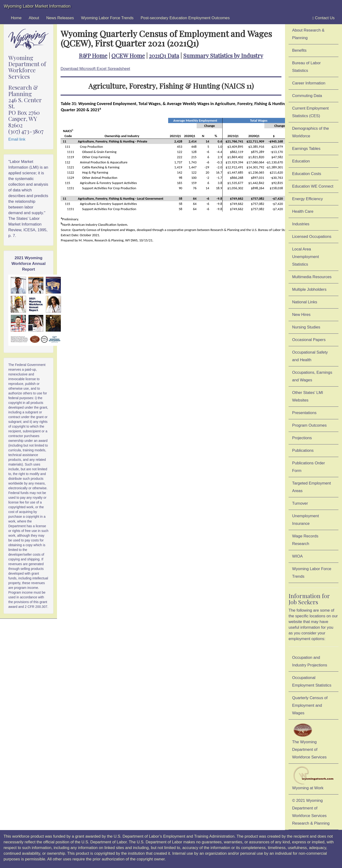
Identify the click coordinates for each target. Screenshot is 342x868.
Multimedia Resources (312, 277)
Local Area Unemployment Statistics (306, 257)
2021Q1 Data (164, 55)
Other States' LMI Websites (308, 396)
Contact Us (323, 18)
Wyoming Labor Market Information (37, 6)
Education (301, 161)
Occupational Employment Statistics (312, 681)
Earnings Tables (306, 149)
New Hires (301, 315)
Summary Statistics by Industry (223, 55)
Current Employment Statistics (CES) (310, 112)
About (34, 18)
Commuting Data (307, 96)
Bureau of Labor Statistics (306, 67)
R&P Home (93, 55)
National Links (305, 302)
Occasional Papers (309, 340)
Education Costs (307, 174)
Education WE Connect (313, 186)
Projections (302, 438)
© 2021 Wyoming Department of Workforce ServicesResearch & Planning (311, 812)
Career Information (309, 83)
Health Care (303, 211)
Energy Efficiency (307, 199)
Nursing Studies (306, 327)
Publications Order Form (309, 467)
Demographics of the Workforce (311, 132)
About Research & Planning (308, 34)
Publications (303, 450)
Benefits (299, 50)
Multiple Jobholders (309, 289)
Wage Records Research (305, 540)
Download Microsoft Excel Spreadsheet (95, 69)
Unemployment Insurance (306, 520)
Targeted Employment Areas (311, 487)
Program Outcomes (309, 425)
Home (16, 18)
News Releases (60, 18)
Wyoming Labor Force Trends (107, 18)
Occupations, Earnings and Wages (312, 376)
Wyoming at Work (313, 778)
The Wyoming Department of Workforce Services (309, 741)
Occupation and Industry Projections (310, 661)
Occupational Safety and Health (310, 356)
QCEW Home (128, 55)
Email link (17, 139)
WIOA (297, 556)
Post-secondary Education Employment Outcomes (185, 18)
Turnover (300, 503)
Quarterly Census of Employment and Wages (310, 705)
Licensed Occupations (312, 237)
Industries (301, 224)
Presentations (304, 413)
